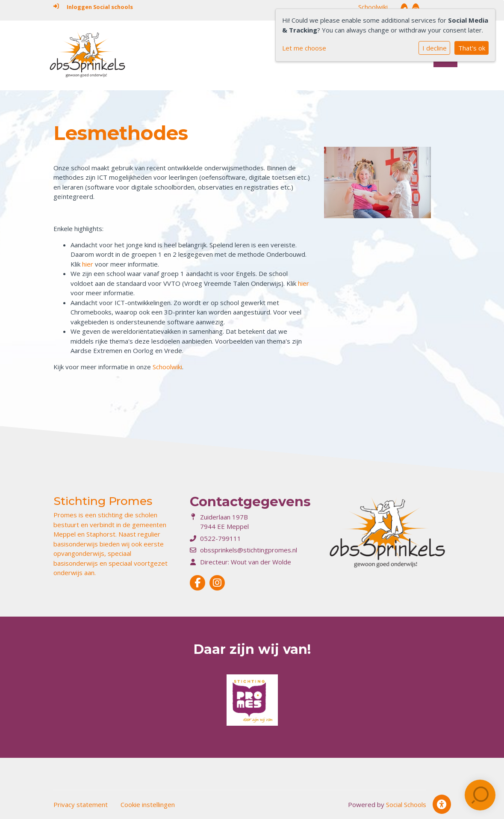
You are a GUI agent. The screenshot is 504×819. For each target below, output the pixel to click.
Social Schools (406, 804)
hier (88, 264)
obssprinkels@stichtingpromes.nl (249, 550)
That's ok (472, 48)
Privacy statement (81, 804)
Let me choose (304, 48)
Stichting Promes (103, 501)
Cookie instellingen (148, 804)
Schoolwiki (373, 7)
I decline (435, 48)
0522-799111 (221, 538)
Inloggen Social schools (93, 7)
